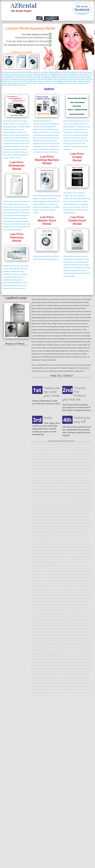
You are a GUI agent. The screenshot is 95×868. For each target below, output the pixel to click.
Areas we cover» (51, 18)
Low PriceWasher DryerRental (47, 220)
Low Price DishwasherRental (17, 166)
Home (39, 18)
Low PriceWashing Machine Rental (47, 160)
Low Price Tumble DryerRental (77, 220)
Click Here (44, 401)
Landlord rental (16, 298)
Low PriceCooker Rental (77, 157)
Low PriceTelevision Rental (17, 237)
